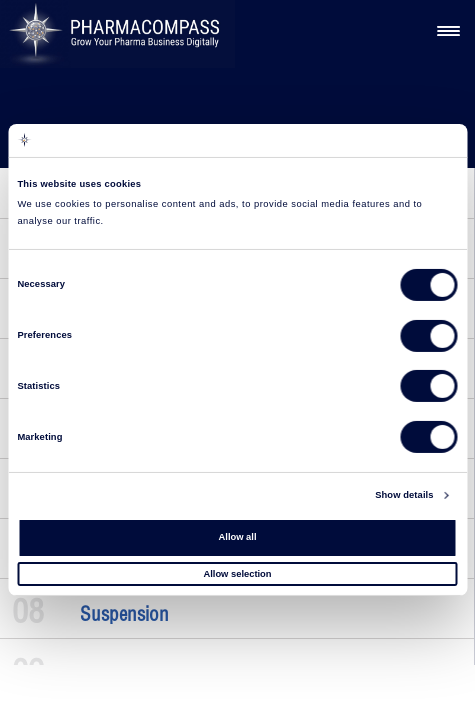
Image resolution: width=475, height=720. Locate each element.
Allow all (238, 537)
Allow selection (237, 573)
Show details (404, 495)
